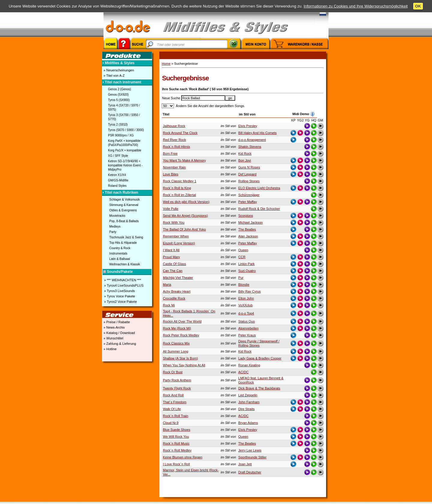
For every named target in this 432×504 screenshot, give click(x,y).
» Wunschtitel (113, 338)
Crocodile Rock (174, 298)
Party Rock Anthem (177, 380)
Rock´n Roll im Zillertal (179, 195)
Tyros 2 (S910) (118, 125)
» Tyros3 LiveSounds (119, 291)
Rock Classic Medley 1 (180, 181)
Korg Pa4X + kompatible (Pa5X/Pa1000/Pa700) (124, 143)
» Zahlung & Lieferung (119, 344)
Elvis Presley (248, 126)
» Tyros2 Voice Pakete (120, 302)
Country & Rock (120, 248)
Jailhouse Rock (174, 126)
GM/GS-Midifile (118, 180)
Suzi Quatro (247, 271)
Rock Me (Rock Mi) (177, 328)
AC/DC (243, 372)
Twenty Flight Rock (177, 388)
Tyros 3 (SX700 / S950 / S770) (124, 117)
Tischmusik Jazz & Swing (126, 237)
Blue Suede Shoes (177, 430)
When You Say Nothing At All (184, 365)
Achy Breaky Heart (177, 291)
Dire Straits (246, 409)
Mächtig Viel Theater (178, 278)
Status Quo (246, 321)
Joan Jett (245, 464)
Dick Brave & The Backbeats (259, 388)
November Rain (174, 167)
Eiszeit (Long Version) (179, 243)
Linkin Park (246, 264)
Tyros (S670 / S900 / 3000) (126, 130)
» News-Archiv (114, 327)
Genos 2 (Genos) (120, 89)
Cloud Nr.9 (171, 423)
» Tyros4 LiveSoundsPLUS (123, 285)
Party (113, 232)
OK (418, 6)
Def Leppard (247, 174)
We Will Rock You (176, 437)
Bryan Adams (248, 423)
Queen (243, 250)
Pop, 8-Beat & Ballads (124, 221)
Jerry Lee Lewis (250, 450)
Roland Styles (117, 186)
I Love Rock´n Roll (176, 464)
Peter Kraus (247, 335)
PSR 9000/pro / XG (121, 135)
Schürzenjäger (249, 195)
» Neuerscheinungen (118, 70)
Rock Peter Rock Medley (181, 335)
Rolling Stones (249, 181)
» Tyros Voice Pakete (119, 296)
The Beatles (247, 229)
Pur (241, 278)
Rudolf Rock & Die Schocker (259, 209)
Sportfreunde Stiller (252, 457)
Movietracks (117, 216)
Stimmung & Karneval (124, 205)
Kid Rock (245, 154)
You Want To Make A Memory (184, 160)
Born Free (170, 154)
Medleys (115, 227)
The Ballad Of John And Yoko (184, 229)
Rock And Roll (173, 395)
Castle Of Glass (174, 264)
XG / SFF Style (118, 156)
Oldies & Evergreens (123, 210)
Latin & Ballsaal (120, 259)
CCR (242, 257)
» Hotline (109, 349)
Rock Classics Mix (176, 343)
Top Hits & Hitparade (123, 243)
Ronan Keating (249, 365)
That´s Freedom (175, 402)
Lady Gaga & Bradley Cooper (260, 358)
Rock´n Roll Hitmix (176, 147)
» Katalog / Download (119, 333)
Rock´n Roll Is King (177, 188)
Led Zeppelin (248, 395)
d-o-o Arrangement (252, 140)
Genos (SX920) (118, 95)
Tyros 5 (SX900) (119, 100)
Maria (167, 285)
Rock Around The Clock (180, 133)
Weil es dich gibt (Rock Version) (186, 202)
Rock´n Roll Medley (177, 450)
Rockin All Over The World (182, 321)
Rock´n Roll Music (176, 443)
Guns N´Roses (249, 167)
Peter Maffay (247, 202)
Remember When (176, 236)
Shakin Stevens (250, 147)
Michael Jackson (250, 222)
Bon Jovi (244, 160)
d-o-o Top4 (246, 313)
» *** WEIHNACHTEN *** (122, 280)
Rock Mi (169, 305)
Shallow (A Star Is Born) (180, 358)
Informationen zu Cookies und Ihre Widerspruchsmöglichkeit (356, 6)
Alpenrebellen (248, 328)
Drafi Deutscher (250, 472)
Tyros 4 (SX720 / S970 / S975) (124, 107)
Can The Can (173, 271)
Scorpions (246, 216)
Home (166, 64)
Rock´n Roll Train (175, 416)
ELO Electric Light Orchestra (259, 188)
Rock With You (174, 222)
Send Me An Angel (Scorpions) (185, 216)
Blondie (244, 285)
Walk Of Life (172, 409)
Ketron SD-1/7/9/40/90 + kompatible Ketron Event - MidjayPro (125, 165)
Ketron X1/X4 (117, 175)
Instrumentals (118, 253)
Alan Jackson (248, 236)
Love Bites (171, 174)
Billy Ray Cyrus (249, 291)
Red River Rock (174, 140)
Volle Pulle (171, 209)
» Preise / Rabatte (116, 322)
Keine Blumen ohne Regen (183, 457)
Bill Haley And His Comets (257, 133)
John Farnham (249, 402)
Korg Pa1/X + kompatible (125, 150)
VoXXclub (245, 305)
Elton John (246, 298)
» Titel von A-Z (114, 76)
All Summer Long (175, 351)
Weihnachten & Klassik (124, 264)
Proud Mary (171, 257)
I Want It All (171, 250)
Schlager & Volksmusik (124, 200)
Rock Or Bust (173, 372)
